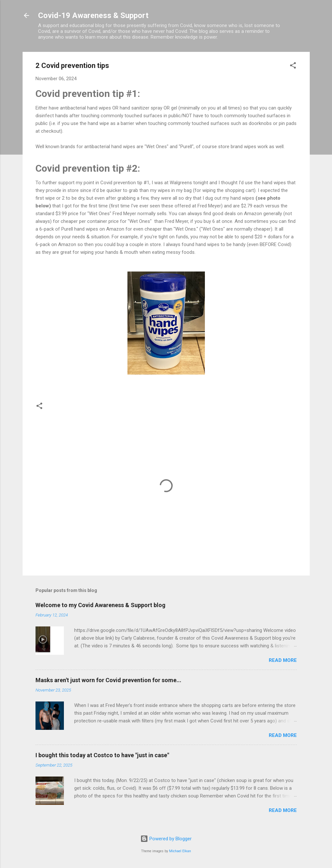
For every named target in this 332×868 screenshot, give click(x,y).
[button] (293, 67)
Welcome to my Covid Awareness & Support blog (101, 605)
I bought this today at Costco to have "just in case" (102, 755)
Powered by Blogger (166, 839)
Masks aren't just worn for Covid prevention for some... (108, 680)
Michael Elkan (180, 851)
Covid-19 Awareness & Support (93, 15)
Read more (283, 660)
